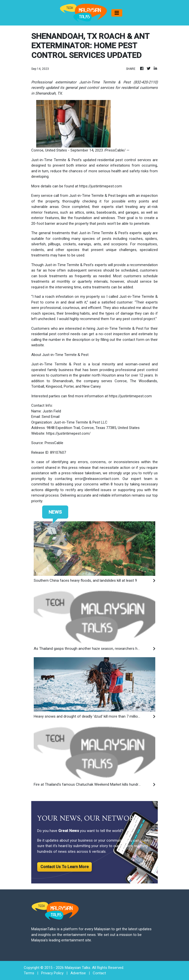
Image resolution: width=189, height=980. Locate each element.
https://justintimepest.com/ (68, 433)
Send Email (51, 417)
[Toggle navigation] (117, 13)
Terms (29, 973)
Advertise (78, 973)
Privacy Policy (52, 973)
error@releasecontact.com (97, 479)
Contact (99, 973)
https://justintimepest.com (101, 186)
